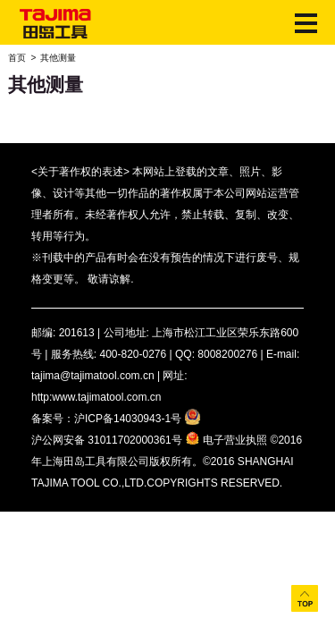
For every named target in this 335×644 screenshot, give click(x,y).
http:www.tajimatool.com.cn (96, 397)
